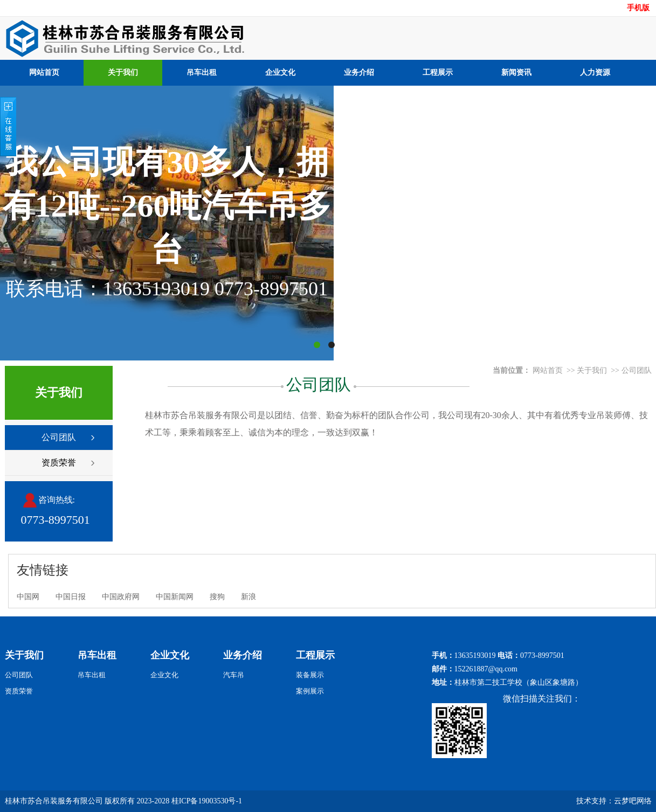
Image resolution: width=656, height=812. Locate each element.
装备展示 (310, 675)
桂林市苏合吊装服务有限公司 (54, 801)
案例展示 (310, 691)
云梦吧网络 (633, 801)
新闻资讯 (516, 72)
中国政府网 (121, 597)
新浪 (248, 597)
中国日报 (71, 597)
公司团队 (59, 437)
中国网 (28, 597)
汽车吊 (234, 675)
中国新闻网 (175, 597)
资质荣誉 (59, 463)
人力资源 (595, 72)
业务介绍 (359, 72)
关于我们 (123, 72)
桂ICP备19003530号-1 (207, 801)
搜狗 (217, 597)
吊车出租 (202, 72)
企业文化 (280, 72)
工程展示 (438, 72)
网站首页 (44, 72)
